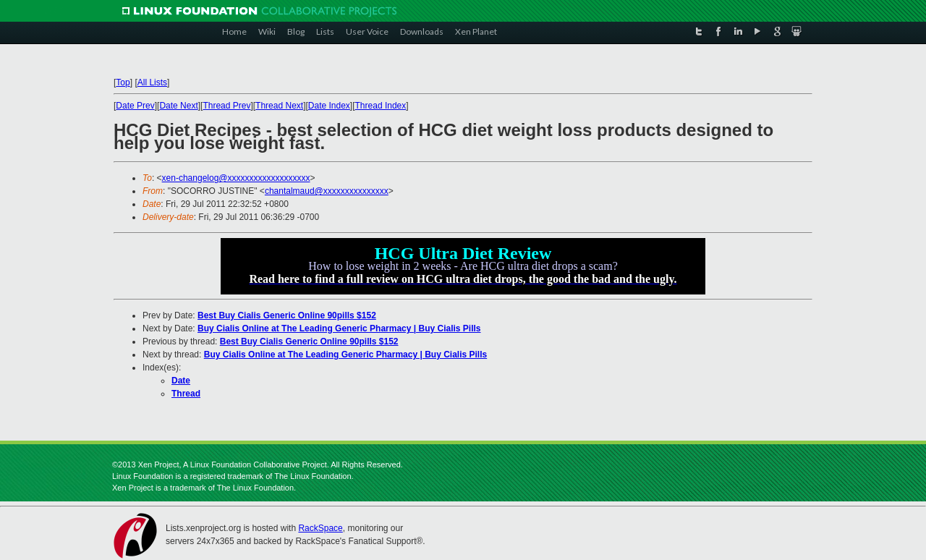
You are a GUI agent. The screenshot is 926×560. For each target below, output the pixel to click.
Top (123, 82)
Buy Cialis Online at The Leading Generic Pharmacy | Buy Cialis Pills (339, 328)
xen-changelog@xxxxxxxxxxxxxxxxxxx (236, 178)
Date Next (178, 106)
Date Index (329, 106)
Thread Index (381, 106)
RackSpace (320, 528)
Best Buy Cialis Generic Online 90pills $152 (287, 315)
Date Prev (135, 106)
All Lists (152, 82)
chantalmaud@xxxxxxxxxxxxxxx (327, 191)
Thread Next (279, 106)
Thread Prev (226, 106)
